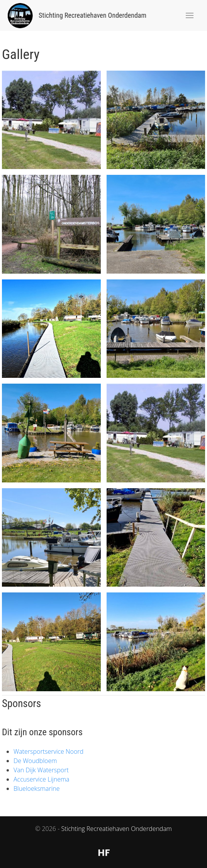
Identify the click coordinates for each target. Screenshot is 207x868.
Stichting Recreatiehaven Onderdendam (116, 829)
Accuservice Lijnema (42, 779)
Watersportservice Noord (48, 751)
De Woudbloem (35, 761)
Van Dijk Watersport (41, 770)
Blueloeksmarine (37, 788)
